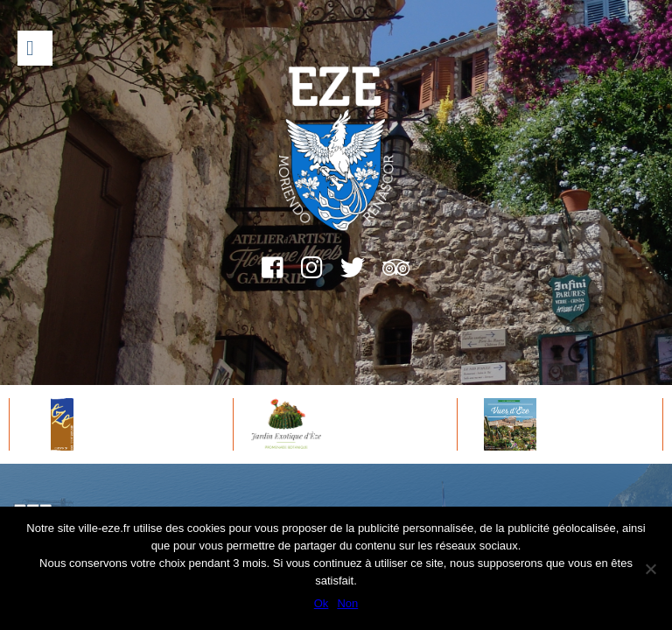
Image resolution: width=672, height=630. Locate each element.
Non (347, 603)
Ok (322, 603)
